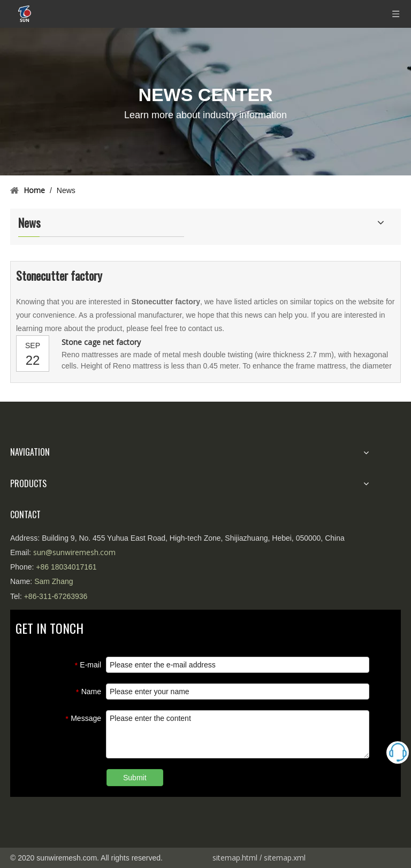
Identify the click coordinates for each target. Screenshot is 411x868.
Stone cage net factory (101, 342)
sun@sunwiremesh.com (74, 552)
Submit (135, 778)
